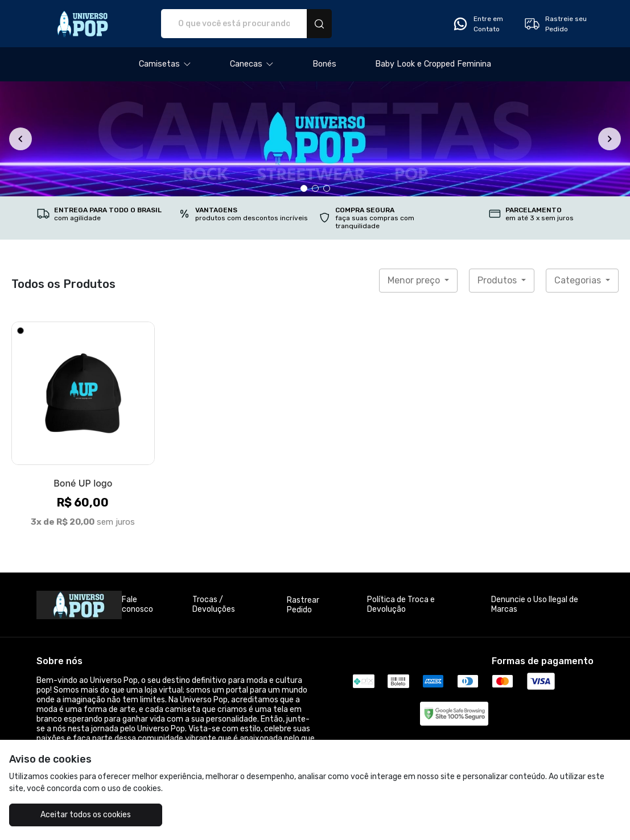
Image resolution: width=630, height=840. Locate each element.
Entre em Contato (477, 24)
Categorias (579, 280)
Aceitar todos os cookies (86, 815)
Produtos (498, 280)
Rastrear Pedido (303, 605)
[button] (165, 64)
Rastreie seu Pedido (555, 24)
